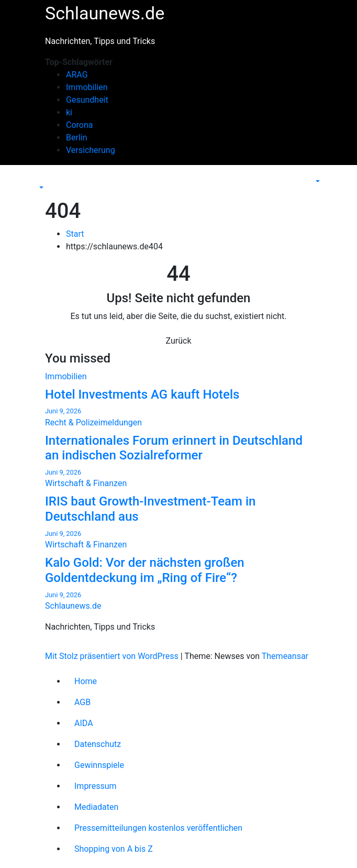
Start (75, 234)
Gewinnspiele (99, 765)
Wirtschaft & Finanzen (86, 483)
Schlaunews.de (105, 13)
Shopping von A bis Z (114, 849)
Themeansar (285, 656)
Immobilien (87, 87)
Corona (79, 125)
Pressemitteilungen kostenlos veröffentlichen (158, 828)
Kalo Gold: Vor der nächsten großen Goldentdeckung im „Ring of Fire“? (145, 570)
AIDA (84, 723)
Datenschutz (98, 744)
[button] (40, 188)
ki (69, 112)
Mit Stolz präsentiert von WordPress (113, 656)
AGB (82, 702)
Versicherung (91, 150)
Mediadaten (96, 807)
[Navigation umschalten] (44, 178)
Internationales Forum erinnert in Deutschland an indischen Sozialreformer (174, 448)
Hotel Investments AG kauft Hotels (142, 394)
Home (86, 681)
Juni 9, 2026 (63, 411)
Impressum (96, 786)
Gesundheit (87, 100)
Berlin (77, 138)
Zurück (179, 341)
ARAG (77, 75)
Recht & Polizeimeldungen (93, 422)
